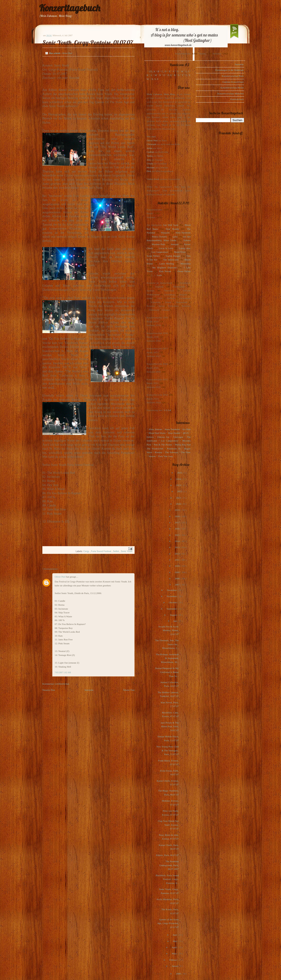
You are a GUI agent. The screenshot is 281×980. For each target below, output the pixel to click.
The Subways (172, 452)
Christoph (151, 144)
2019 (177, 510)
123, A (152, 71)
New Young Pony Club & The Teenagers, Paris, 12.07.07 (168, 750)
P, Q (169, 75)
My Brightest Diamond (164, 267)
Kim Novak (165, 271)
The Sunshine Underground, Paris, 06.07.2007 (169, 865)
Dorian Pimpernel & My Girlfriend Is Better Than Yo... (167, 672)
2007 (177, 585)
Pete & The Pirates (163, 445)
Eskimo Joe (163, 437)
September (172, 609)
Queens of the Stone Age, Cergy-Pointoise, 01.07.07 (168, 923)
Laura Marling (167, 264)
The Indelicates (171, 260)
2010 (177, 566)
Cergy (87, 551)
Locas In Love (166, 248)
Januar (175, 966)
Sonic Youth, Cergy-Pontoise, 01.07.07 (88, 42)
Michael (151, 167)
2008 (177, 578)
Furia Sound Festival (102, 551)
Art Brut (186, 429)
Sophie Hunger (173, 256)
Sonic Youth (127, 551)
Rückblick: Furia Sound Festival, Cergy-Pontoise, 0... (167, 879)
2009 (177, 572)
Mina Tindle (170, 240)
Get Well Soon (171, 225)
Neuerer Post (49, 690)
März (175, 953)
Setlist (116, 551)
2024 (179, 479)
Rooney (159, 452)
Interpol (175, 244)
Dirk (149, 171)
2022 (180, 491)
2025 (180, 473)
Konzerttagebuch (70, 8)
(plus (175, 237)
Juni (175, 935)
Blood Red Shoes (157, 433)
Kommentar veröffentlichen (56, 684)
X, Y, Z (155, 79)
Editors (187, 240)
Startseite (89, 690)
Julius (150, 148)
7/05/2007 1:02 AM (63, 673)
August (174, 615)
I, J (187, 71)
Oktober (173, 602)
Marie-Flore (180, 252)
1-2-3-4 (167, 410)
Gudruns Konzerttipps (233, 82)
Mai (175, 941)
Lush (159, 275)
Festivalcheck (237, 99)
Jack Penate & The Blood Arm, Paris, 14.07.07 (170, 726)
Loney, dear (185, 248)
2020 (179, 504)
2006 (179, 974)
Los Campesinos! (160, 252)
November (172, 596)
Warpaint (165, 233)
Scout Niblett (153, 256)
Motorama (186, 264)
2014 (177, 541)
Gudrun (150, 152)
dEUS (186, 433)
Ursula (150, 163)
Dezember (172, 590)
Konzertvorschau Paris (233, 76)
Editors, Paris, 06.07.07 (167, 855)
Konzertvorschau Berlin (232, 88)
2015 (177, 535)
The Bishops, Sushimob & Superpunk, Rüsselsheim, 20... (167, 658)
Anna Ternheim (183, 233)
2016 (177, 529)
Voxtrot (152, 456)
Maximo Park (158, 244)
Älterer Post (129, 690)
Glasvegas (178, 437)
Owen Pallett (184, 271)
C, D (164, 71)
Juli (176, 621)
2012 (177, 554)
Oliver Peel (60, 577)
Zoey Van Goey (166, 456)
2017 (177, 522)
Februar (173, 960)
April (175, 947)
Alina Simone (155, 429)
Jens (149, 160)
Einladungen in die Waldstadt (230, 70)
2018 (177, 516)
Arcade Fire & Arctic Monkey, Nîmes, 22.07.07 (168, 630)
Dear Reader (172, 229)
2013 (177, 547)
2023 (179, 485)
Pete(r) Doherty (159, 237)
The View (186, 452)
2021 (179, 498)
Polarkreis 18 (174, 449)
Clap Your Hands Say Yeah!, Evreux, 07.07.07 (168, 825)
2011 (177, 560)
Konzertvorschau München (231, 93)
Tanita (150, 156)
